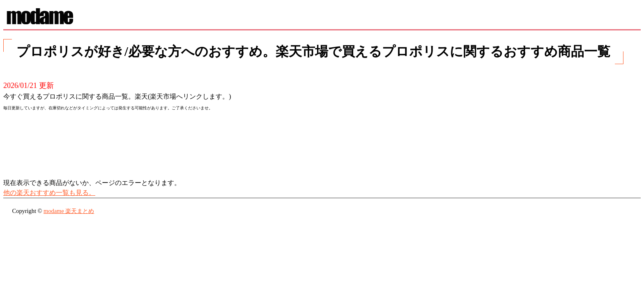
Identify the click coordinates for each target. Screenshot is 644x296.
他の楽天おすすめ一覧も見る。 (49, 193)
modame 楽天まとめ (69, 211)
